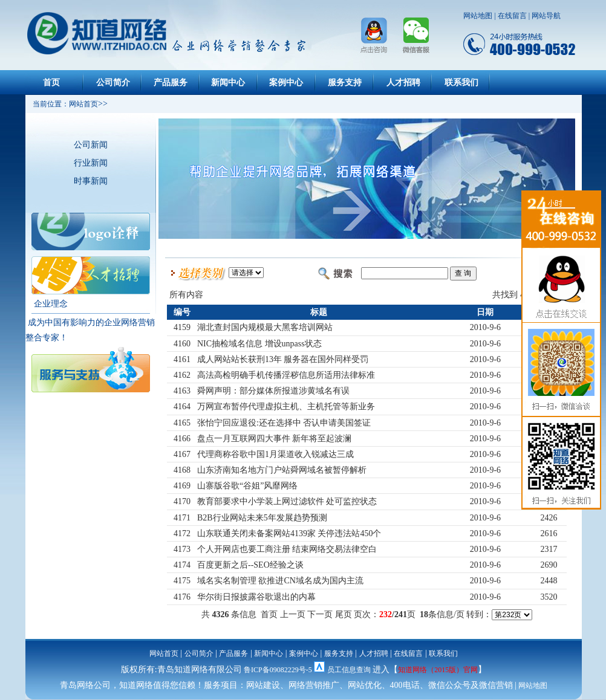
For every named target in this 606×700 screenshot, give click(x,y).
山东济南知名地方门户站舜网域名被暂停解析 (282, 470)
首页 (51, 83)
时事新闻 (91, 181)
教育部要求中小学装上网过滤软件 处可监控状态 (287, 501)
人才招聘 (403, 83)
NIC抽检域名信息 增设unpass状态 (259, 344)
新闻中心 (228, 83)
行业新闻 (91, 163)
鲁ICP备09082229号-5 (278, 670)
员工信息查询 (349, 670)
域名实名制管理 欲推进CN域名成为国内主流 (280, 581)
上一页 (293, 614)
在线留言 (512, 16)
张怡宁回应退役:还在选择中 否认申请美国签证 (284, 423)
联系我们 (461, 83)
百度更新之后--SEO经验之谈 (250, 565)
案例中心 (286, 83)
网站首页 (164, 653)
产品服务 (171, 83)
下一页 (320, 614)
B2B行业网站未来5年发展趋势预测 (262, 518)
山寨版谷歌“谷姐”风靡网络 (247, 486)
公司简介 (113, 83)
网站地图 (478, 16)
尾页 (344, 614)
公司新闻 (91, 145)
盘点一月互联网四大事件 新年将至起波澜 (275, 439)
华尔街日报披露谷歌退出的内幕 (256, 597)
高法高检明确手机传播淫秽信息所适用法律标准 (286, 375)
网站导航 (546, 16)
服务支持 (345, 83)
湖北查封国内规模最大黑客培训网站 (265, 327)
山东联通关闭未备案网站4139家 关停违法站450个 (289, 533)
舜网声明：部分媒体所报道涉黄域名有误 (273, 391)
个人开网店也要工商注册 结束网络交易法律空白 (287, 549)
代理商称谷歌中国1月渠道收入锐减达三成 (275, 454)
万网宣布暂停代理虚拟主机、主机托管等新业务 (286, 407)
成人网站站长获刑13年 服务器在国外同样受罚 (283, 359)
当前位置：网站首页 (62, 104)
